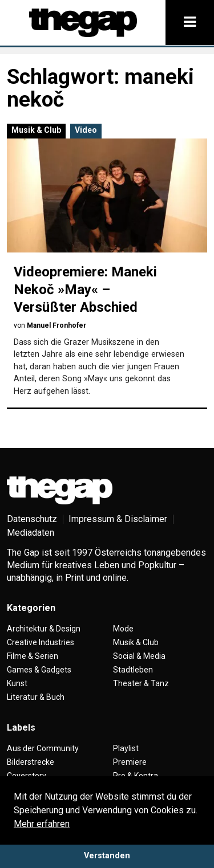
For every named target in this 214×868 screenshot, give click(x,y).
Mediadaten (31, 533)
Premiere (130, 762)
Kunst (17, 683)
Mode (123, 629)
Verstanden (107, 856)
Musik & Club (36, 130)
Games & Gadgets (39, 670)
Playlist (126, 748)
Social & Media (139, 656)
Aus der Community (43, 748)
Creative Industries (41, 642)
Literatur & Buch (36, 697)
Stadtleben (133, 670)
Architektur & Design (44, 629)
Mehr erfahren (42, 824)
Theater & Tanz (141, 683)
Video (86, 130)
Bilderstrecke (31, 762)
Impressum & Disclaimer (118, 519)
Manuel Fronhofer (56, 325)
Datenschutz (32, 519)
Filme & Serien (33, 656)
